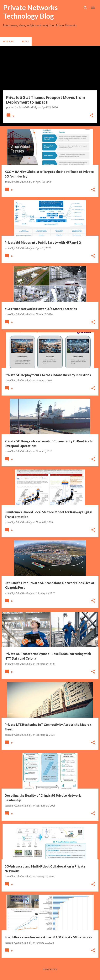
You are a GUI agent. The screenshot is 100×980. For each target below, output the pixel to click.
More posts (50, 969)
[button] (92, 116)
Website (8, 41)
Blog (25, 41)
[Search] (85, 8)
